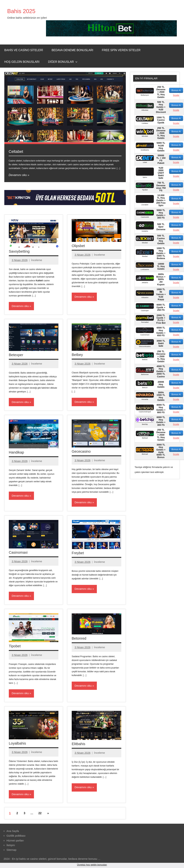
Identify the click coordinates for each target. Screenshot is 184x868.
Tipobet (15, 647)
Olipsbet (78, 246)
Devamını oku (18, 175)
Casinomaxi (18, 553)
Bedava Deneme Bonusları (72, 50)
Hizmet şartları (15, 842)
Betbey (77, 355)
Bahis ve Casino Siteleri (24, 50)
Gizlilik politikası (16, 837)
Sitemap (11, 851)
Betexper (16, 355)
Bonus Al (176, 90)
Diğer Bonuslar (63, 62)
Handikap (16, 453)
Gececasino (81, 452)
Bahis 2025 (23, 11)
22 (40, 814)
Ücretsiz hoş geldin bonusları (92, 866)
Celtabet (17, 151)
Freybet (78, 553)
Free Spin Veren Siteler (121, 50)
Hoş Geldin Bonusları (22, 62)
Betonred (79, 639)
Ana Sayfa (13, 832)
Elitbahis (79, 745)
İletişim (11, 846)
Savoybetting (19, 251)
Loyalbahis (17, 744)
